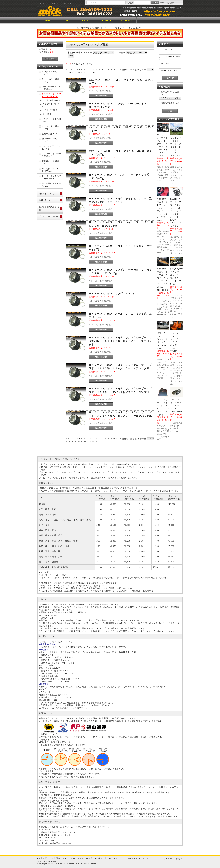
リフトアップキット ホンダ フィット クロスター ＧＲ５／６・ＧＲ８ (176, 147)
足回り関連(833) (50, 134)
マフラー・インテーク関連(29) (51, 155)
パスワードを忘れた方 (167, 3)
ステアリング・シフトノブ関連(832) (51, 95)
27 (79, 72)
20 (114, 69)
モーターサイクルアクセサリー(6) (51, 177)
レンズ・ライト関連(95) (51, 120)
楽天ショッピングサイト (121, 472)
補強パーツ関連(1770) (49, 140)
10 (84, 69)
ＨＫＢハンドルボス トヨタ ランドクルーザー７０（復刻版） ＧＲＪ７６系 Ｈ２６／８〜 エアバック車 (120, 341)
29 (85, 72)
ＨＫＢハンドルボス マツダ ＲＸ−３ (112, 294)
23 (67, 72)
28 (82, 72)
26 (76, 72)
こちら (69, 708)
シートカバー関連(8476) (50, 80)
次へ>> (93, 72)
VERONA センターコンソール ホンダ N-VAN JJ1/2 (176, 406)
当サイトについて (47, 194)
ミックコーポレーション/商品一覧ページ (59, 11)
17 (105, 69)
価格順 (125, 70)
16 (102, 69)
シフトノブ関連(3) (51, 110)
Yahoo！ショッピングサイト (55, 472)
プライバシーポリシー (48, 216)
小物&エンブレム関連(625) (51, 147)
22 (120, 69)
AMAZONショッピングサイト (154, 472)
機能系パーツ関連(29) (50, 162)
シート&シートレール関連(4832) (51, 88)
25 (73, 72)
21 (117, 69)
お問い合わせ (45, 200)
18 (108, 69)
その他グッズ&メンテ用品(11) (51, 170)
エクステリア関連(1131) (50, 128)
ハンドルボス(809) (52, 100)
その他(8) (47, 114)
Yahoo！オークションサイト (89, 472)
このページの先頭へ (173, 859)
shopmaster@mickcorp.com (58, 843)
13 (93, 69)
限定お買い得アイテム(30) (51, 185)
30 (88, 72)
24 (70, 72)
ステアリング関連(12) (51, 105)
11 (87, 69)
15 (99, 69)
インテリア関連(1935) (49, 73)
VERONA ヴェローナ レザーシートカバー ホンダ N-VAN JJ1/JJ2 (177, 342)
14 (96, 69)
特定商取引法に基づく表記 (49, 208)
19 (111, 69)
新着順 (134, 70)
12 (90, 69)
